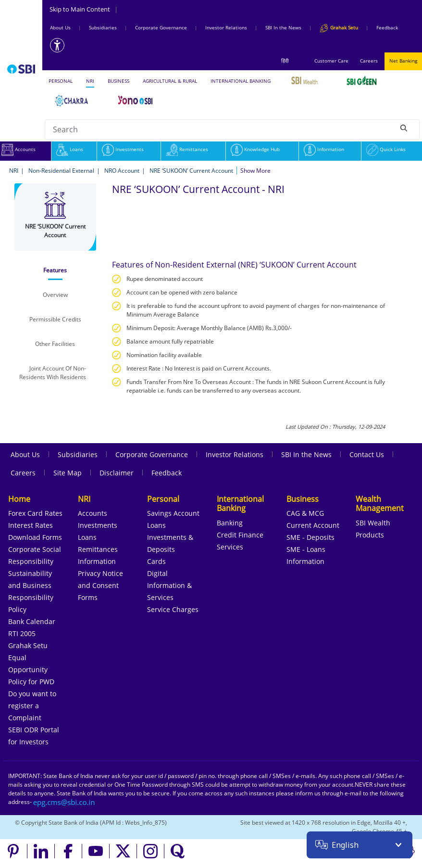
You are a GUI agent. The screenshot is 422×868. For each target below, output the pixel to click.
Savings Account (173, 513)
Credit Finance (240, 535)
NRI (90, 81)
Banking (230, 523)
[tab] (56, 270)
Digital (157, 573)
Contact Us (367, 454)
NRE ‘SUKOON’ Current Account (191, 171)
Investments (123, 149)
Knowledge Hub (255, 149)
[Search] (404, 128)
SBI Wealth (373, 523)
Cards (156, 561)
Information (324, 149)
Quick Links (386, 149)
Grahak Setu (28, 645)
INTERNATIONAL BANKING (241, 81)
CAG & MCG (305, 513)
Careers (369, 61)
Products (370, 535)
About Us (60, 27)
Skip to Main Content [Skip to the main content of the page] (84, 9)
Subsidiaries (103, 27)
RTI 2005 (22, 633)
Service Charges (173, 609)
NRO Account (122, 171)
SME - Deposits (310, 537)
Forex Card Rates (35, 513)
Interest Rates (31, 525)
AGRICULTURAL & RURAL (170, 81)
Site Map (68, 473)
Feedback (387, 27)
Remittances (187, 149)
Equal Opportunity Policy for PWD (31, 670)
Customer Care (331, 61)
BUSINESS (118, 81)
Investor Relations (226, 27)
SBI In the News (283, 27)
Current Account (313, 525)
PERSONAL (61, 81)
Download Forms (35, 537)
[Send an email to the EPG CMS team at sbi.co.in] (64, 802)
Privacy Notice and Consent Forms (100, 585)
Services (230, 547)
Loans (70, 149)
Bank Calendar (32, 621)
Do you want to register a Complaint (32, 706)
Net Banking (403, 61)
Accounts (93, 513)
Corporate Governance (161, 27)
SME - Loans (306, 549)
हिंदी (285, 61)
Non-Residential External (61, 171)
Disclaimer (117, 473)
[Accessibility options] (57, 45)
